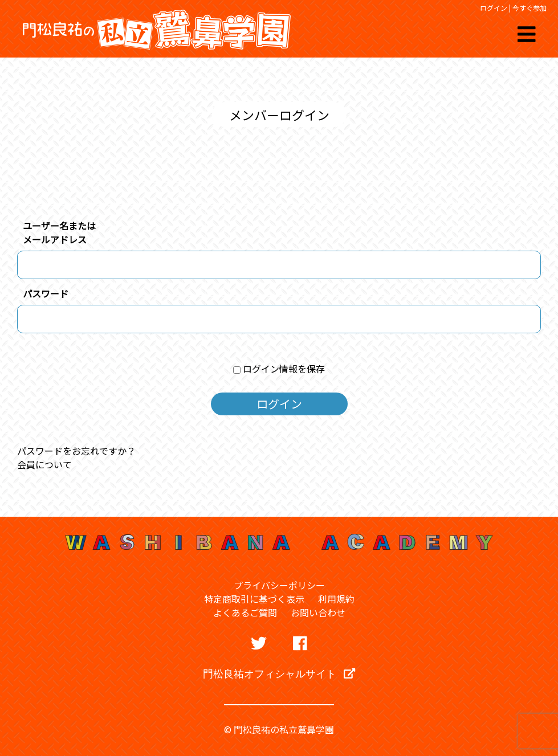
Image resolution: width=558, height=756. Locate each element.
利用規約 (336, 599)
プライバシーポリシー (279, 585)
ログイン (494, 8)
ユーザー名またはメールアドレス (59, 232)
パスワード (46, 293)
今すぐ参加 (530, 8)
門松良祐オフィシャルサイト (279, 673)
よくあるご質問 (245, 612)
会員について (44, 464)
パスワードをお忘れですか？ (76, 451)
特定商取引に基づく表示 (254, 599)
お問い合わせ (318, 612)
